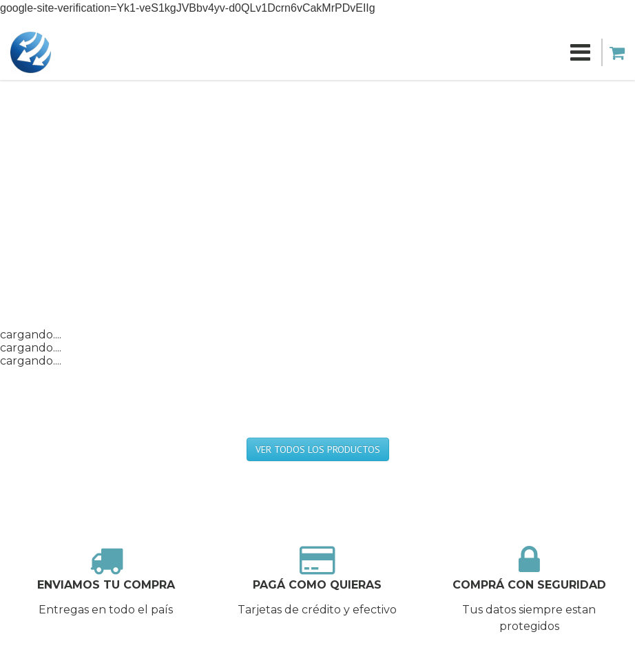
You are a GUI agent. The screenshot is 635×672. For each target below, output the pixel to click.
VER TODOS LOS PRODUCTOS (318, 449)
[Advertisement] (317, 183)
